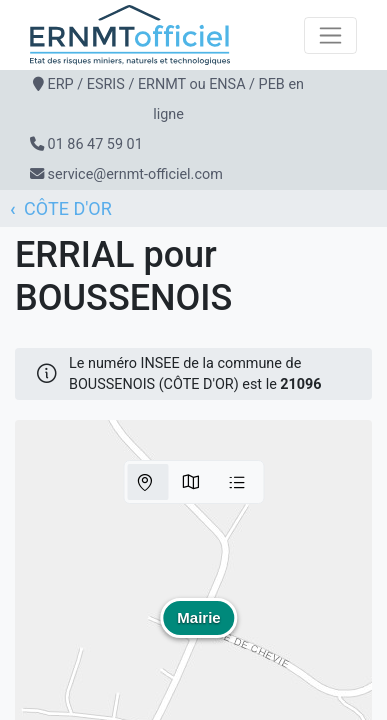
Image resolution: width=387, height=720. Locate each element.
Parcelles (145, 482)
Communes (191, 482)
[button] (199, 632)
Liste (237, 482)
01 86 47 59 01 (95, 144)
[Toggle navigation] (330, 35)
